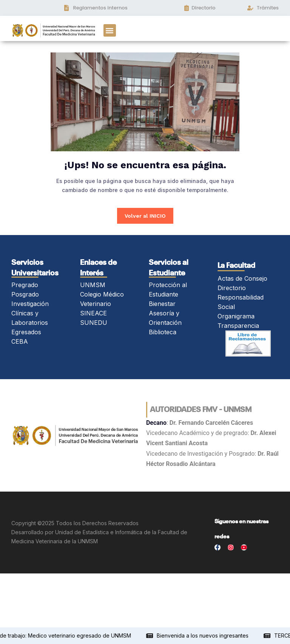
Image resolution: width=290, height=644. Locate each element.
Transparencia (238, 326)
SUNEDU (94, 323)
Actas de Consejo (242, 278)
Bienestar (162, 304)
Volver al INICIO (145, 216)
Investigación (30, 304)
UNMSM (93, 285)
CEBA (20, 341)
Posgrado (25, 294)
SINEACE (93, 313)
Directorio (232, 288)
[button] (110, 30)
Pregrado (25, 285)
